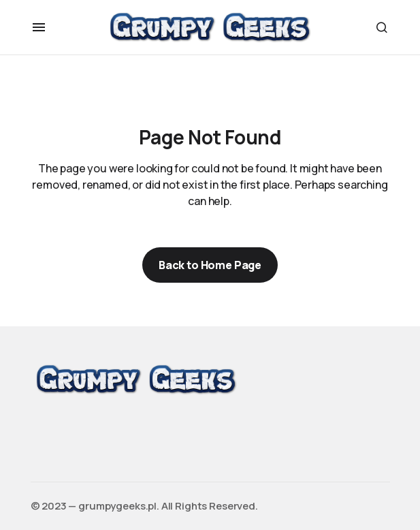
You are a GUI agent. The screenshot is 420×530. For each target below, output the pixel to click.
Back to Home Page (210, 265)
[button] (39, 27)
